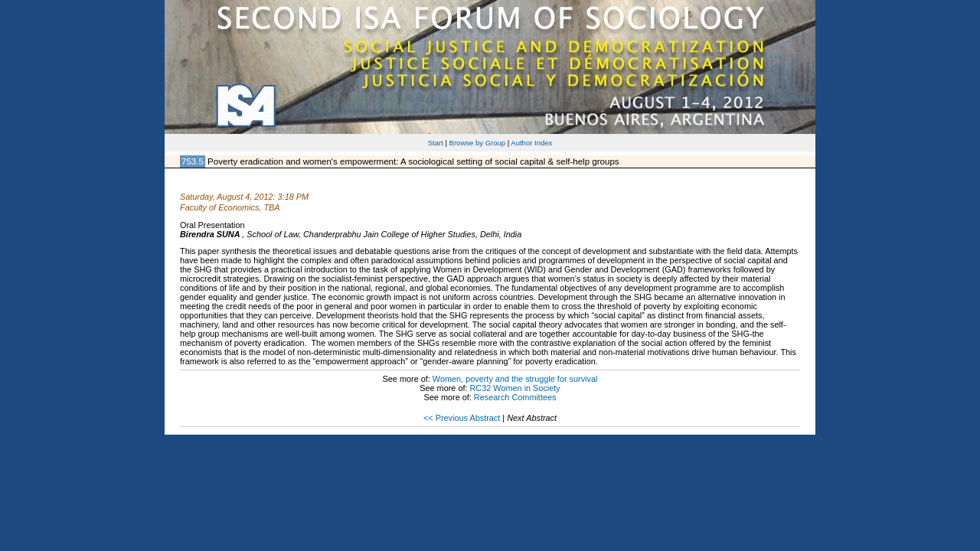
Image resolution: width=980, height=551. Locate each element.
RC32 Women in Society (515, 388)
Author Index (531, 143)
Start (436, 143)
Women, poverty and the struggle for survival (515, 379)
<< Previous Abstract (462, 418)
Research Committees (515, 397)
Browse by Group (478, 143)
